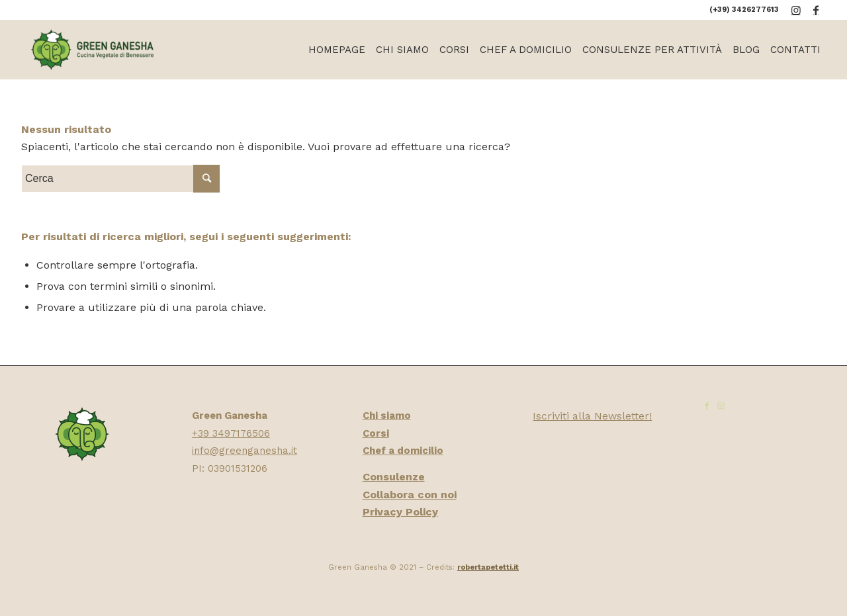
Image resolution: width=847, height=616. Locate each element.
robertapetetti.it (488, 567)
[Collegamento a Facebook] (816, 10)
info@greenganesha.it (245, 451)
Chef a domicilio (403, 451)
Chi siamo (387, 416)
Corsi (376, 433)
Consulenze (394, 477)
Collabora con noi (410, 495)
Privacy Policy (400, 512)
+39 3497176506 (231, 433)
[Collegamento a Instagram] (796, 10)
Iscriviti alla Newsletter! (592, 416)
